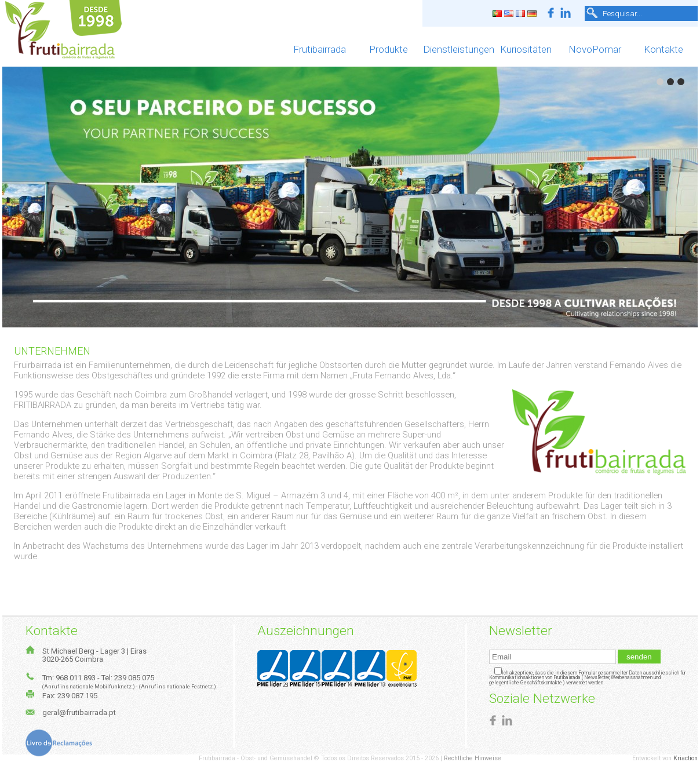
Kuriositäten (526, 49)
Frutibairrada (320, 49)
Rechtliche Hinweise (473, 758)
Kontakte (663, 49)
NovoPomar (595, 49)
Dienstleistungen (457, 49)
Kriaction (686, 758)
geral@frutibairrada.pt (79, 712)
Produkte (389, 49)
